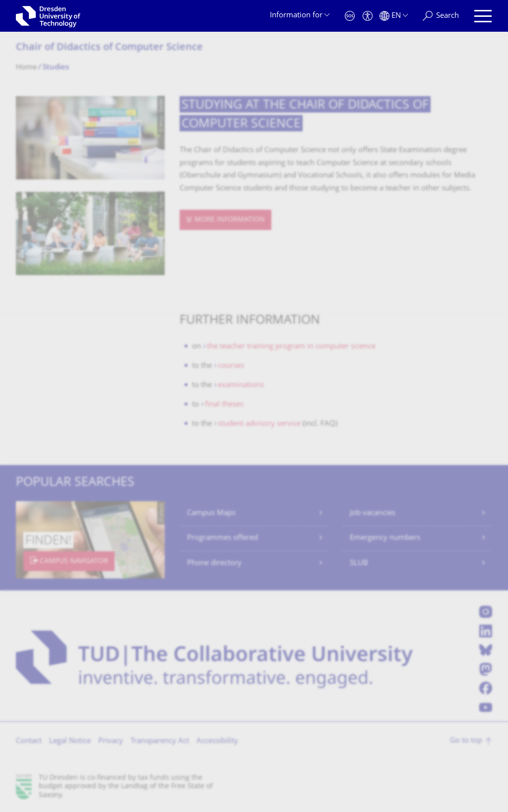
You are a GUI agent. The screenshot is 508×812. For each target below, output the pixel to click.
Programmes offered (222, 538)
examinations (241, 385)
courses (231, 366)
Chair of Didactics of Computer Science (109, 48)
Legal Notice (70, 741)
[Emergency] (350, 16)
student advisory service (259, 424)
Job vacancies (373, 513)
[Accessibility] (368, 16)
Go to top (466, 741)
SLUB (359, 563)
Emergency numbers (385, 538)
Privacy (111, 741)
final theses (224, 405)
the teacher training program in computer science (291, 347)
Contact (29, 741)
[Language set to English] (394, 16)
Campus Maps (211, 513)
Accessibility (217, 741)
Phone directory (214, 563)
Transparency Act (160, 741)
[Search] (441, 16)
